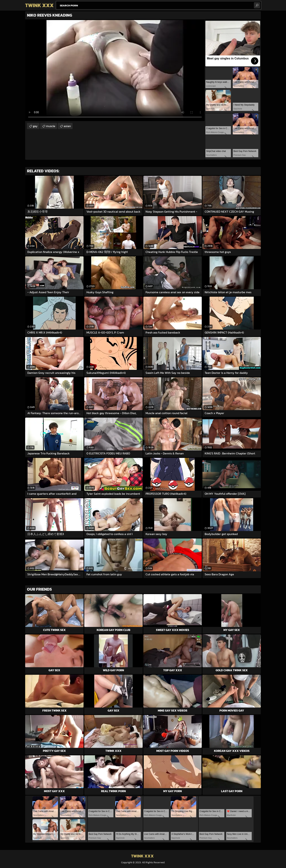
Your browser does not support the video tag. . (115, 71)
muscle (51, 126)
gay (35, 126)
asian (67, 126)
